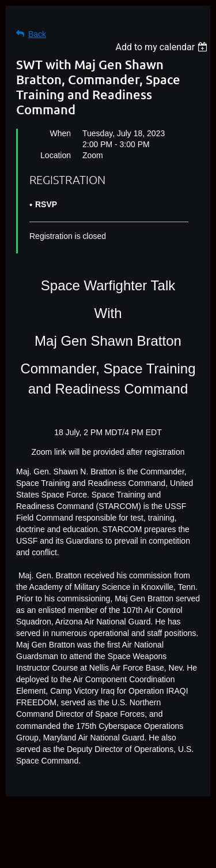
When (60, 133)
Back (37, 34)
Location (56, 155)
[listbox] (163, 47)
